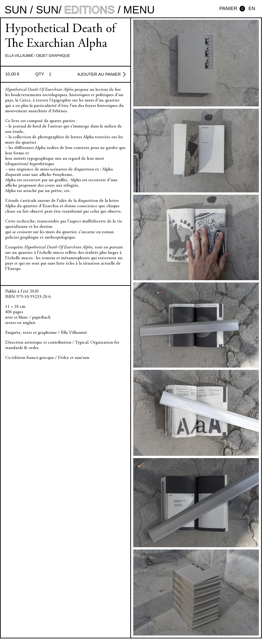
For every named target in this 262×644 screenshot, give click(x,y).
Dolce (63, 358)
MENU (139, 10)
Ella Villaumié (19, 56)
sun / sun (32, 10)
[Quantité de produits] (52, 74)
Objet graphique (53, 56)
